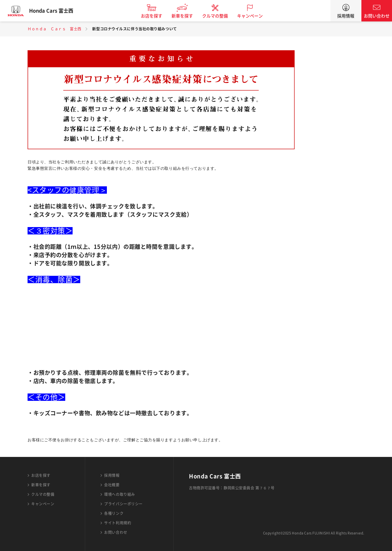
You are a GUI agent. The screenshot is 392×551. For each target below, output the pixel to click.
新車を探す (188, 16)
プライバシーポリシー (123, 504)
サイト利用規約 (118, 523)
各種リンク (114, 513)
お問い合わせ (377, 16)
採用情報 (346, 16)
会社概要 (112, 485)
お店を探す (157, 16)
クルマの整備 (221, 16)
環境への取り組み (119, 494)
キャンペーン (255, 16)
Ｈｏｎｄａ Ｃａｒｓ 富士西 (55, 29)
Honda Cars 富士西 (57, 11)
